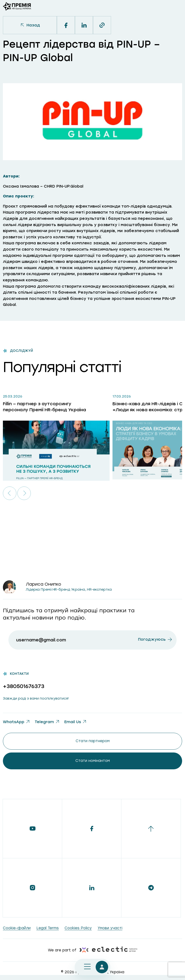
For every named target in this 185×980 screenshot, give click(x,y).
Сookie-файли (17, 928)
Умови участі (110, 928)
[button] (10, 493)
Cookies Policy (78, 928)
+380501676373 (24, 686)
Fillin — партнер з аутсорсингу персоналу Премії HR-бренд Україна (44, 407)
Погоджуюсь (152, 639)
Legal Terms (48, 928)
